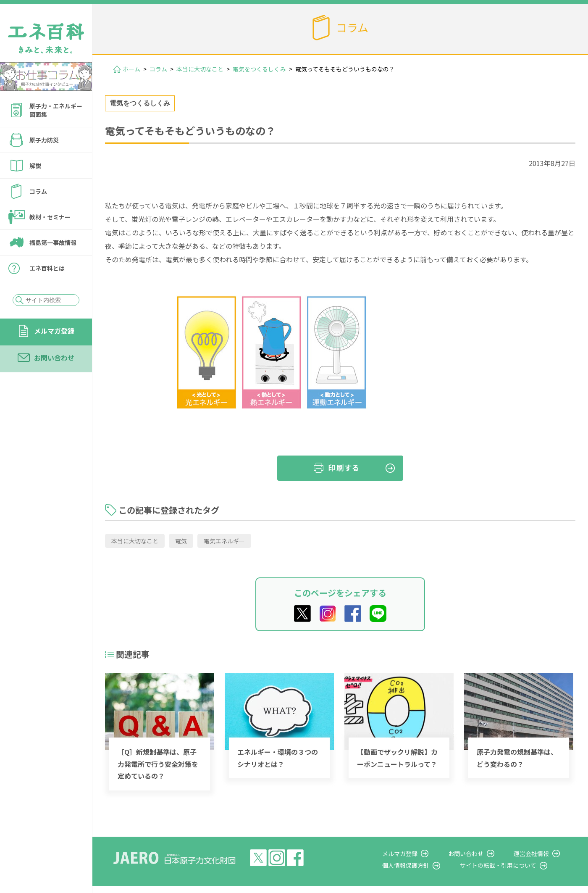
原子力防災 (44, 140)
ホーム (131, 69)
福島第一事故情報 (53, 242)
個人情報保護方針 (427, 865)
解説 (35, 166)
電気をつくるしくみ (259, 69)
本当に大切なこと (200, 69)
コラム (38, 191)
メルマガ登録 (54, 331)
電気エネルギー (224, 541)
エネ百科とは (47, 268)
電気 (181, 541)
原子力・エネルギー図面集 (56, 110)
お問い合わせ (54, 358)
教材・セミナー (50, 217)
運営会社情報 (538, 853)
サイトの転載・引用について (512, 865)
